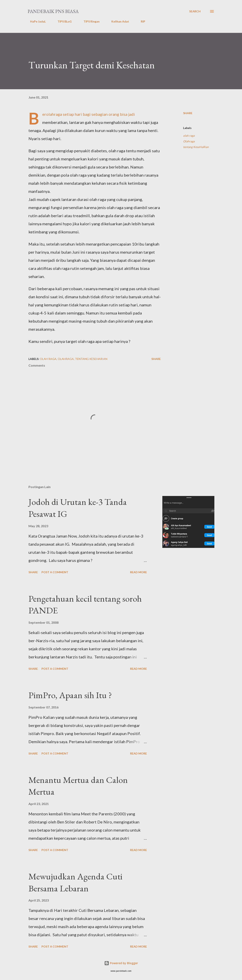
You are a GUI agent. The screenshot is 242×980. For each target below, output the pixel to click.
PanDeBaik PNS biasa (53, 11)
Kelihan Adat (118, 21)
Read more (138, 572)
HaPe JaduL (35, 21)
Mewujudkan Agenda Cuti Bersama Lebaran (75, 882)
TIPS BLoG (62, 21)
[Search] (195, 11)
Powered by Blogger (121, 963)
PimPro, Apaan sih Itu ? (70, 695)
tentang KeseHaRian (196, 147)
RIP (141, 21)
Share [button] (188, 113)
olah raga (189, 136)
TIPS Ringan (89, 21)
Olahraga (189, 141)
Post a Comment (55, 572)
